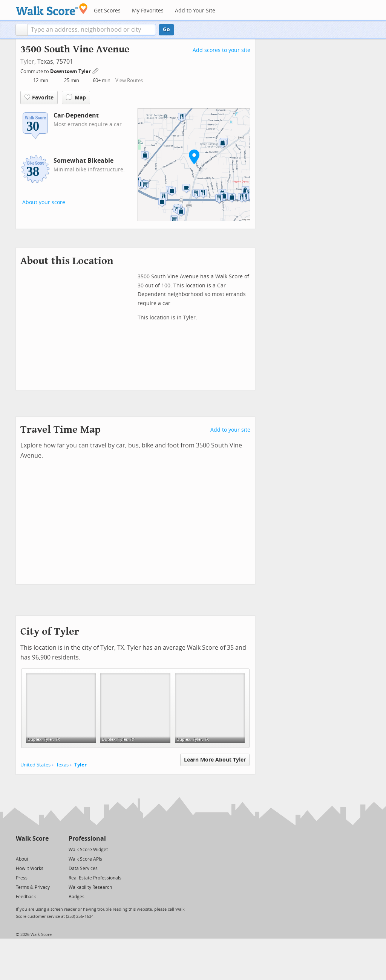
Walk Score (32, 839)
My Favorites (148, 11)
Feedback (26, 897)
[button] (22, 30)
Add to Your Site (195, 11)
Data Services (83, 869)
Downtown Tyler (71, 71)
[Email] (44, 849)
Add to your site (230, 430)
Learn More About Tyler (215, 760)
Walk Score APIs (85, 859)
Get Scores (107, 11)
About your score (44, 202)
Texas (62, 765)
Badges (77, 897)
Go (166, 30)
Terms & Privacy (33, 887)
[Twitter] (20, 849)
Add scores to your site (221, 50)
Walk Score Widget (88, 850)
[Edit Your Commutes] (96, 70)
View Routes (129, 80)
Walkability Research (90, 887)
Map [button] (76, 98)
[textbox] (92, 30)
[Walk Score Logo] (52, 9)
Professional (87, 839)
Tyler (27, 62)
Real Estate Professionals (95, 878)
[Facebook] (32, 849)
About (22, 859)
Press (22, 878)
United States (35, 765)
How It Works (30, 869)
